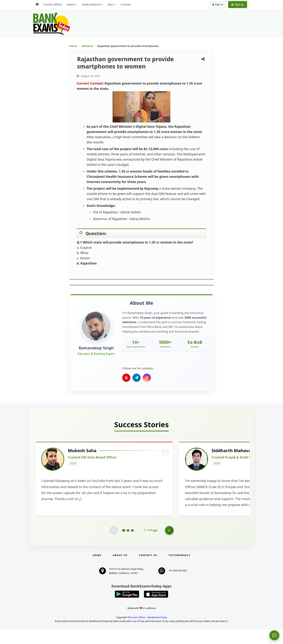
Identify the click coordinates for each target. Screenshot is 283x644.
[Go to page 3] (132, 545)
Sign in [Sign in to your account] (218, 4)
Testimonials (179, 570)
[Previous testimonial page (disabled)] (114, 545)
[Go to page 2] (128, 545)
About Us (120, 570)
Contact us (148, 570)
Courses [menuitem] (126, 4)
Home (73, 46)
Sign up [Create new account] (238, 4)
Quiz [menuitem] (110, 4)
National (88, 46)
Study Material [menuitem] (91, 4)
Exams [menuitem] (71, 4)
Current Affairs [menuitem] (53, 4)
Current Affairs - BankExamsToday (148, 632)
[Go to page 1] (124, 545)
